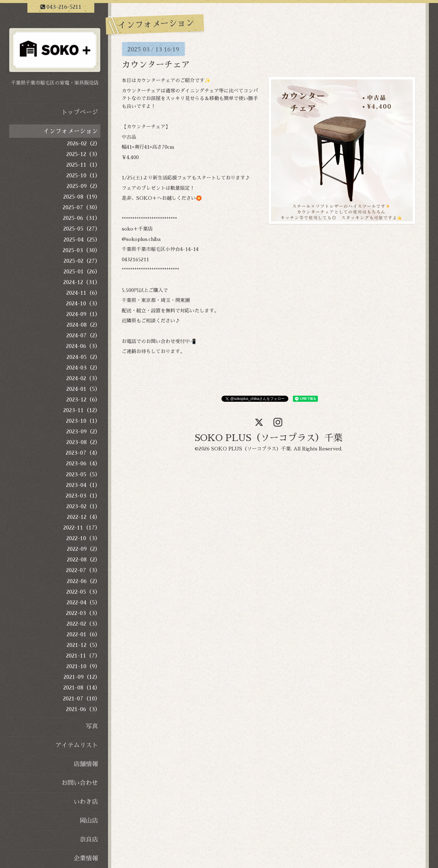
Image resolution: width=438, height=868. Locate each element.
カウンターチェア (156, 65)
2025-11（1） (83, 165)
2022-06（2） (84, 581)
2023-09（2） (83, 432)
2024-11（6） (83, 293)
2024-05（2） (83, 357)
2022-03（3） (83, 613)
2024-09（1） (83, 314)
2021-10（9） (83, 666)
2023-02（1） (83, 506)
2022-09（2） (84, 549)
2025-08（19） (82, 197)
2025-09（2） (83, 186)
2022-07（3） (83, 570)
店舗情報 (86, 764)
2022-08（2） (84, 560)
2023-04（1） (83, 485)
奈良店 (89, 839)
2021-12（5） (83, 645)
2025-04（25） (82, 240)
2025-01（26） (82, 272)
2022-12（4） (84, 517)
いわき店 (86, 802)
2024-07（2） (83, 335)
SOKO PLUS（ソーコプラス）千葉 (269, 438)
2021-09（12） (82, 677)
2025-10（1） (83, 175)
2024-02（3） (83, 378)
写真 (92, 726)
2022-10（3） (83, 538)
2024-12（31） (82, 282)
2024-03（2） (83, 368)
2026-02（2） (84, 144)
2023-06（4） (83, 464)
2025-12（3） (83, 154)
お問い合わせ (80, 783)
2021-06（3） (83, 709)
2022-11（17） (82, 528)
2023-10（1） (83, 421)
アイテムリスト (77, 745)
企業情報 (86, 858)
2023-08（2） (83, 442)
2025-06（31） (82, 218)
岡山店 (89, 821)
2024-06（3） (83, 346)
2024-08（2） (83, 325)
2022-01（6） (83, 634)
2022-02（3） (83, 624)
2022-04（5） (83, 602)
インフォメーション (71, 131)
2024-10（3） (83, 304)
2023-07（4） (83, 453)
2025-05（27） (82, 229)
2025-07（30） (82, 207)
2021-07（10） (82, 699)
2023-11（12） (82, 410)
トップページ (80, 112)
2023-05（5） (83, 474)
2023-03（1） (83, 496)
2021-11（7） (83, 656)
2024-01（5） (83, 389)
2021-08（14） (82, 688)
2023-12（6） (83, 400)
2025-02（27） (82, 261)
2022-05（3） (83, 592)
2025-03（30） (82, 250)
